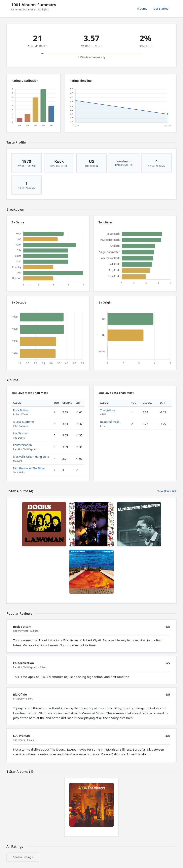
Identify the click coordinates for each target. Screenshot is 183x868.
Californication (22, 445)
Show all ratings (23, 857)
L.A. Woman (21, 433)
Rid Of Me (20, 694)
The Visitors (108, 410)
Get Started (161, 9)
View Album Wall (167, 491)
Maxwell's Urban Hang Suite (31, 457)
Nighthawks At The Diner (29, 468)
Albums (142, 9)
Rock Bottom (21, 410)
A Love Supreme (23, 422)
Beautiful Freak (110, 422)
